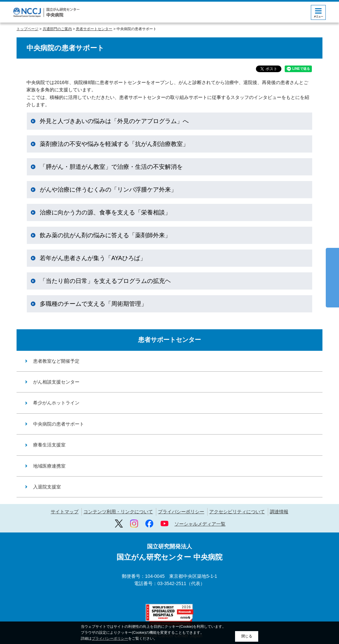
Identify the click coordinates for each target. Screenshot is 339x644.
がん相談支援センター (56, 382)
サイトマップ (65, 512)
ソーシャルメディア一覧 (200, 524)
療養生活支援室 (49, 445)
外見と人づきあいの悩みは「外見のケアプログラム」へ (114, 121)
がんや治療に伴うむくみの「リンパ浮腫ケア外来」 (108, 190)
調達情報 (279, 512)
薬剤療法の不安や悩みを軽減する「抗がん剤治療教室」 (114, 144)
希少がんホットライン (56, 403)
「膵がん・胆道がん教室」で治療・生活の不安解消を (111, 167)
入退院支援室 (47, 487)
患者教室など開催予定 (56, 361)
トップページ (27, 29)
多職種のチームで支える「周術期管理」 (93, 304)
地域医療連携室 (49, 466)
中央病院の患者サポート (59, 424)
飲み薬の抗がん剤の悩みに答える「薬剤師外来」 (105, 235)
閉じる (247, 636)
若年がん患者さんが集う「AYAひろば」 (93, 258)
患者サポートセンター (94, 29)
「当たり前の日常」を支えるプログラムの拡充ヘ (105, 281)
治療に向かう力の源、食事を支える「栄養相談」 (105, 212)
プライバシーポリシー (181, 512)
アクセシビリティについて (237, 512)
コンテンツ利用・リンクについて (118, 512)
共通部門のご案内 (57, 29)
